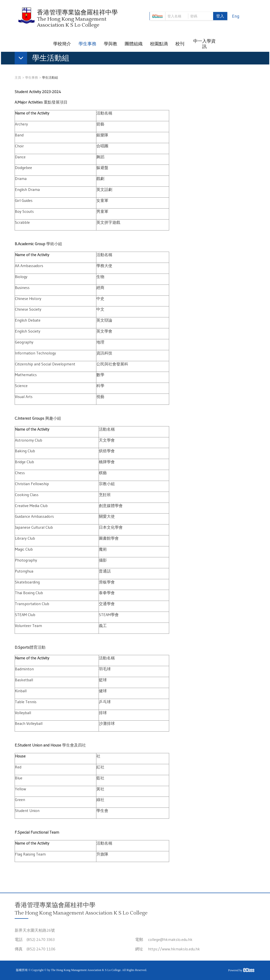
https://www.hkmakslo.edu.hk (174, 949)
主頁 (18, 77)
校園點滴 (159, 44)
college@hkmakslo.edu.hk (170, 939)
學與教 (111, 44)
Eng (236, 16)
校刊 (180, 44)
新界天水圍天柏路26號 (35, 930)
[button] (44, 59)
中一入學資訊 (204, 44)
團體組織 (134, 44)
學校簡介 (62, 44)
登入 (220, 16)
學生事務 (87, 44)
